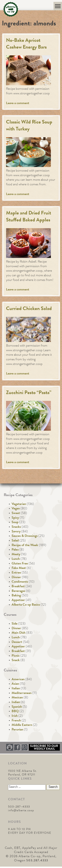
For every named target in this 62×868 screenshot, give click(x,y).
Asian (15, 684)
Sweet (16, 513)
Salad (15, 541)
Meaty (16, 555)
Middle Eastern (22, 725)
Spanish (17, 707)
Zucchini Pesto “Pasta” (29, 393)
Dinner (16, 578)
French (16, 721)
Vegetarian (19, 504)
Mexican (17, 698)
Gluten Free (20, 564)
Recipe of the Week (25, 545)
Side (15, 624)
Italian (16, 689)
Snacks (16, 527)
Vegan (16, 509)
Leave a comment (18, 103)
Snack (16, 660)
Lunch (16, 559)
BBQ (15, 712)
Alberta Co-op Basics (26, 605)
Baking (16, 596)
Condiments (20, 582)
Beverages (18, 591)
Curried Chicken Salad (29, 309)
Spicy (15, 518)
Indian (16, 702)
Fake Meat (19, 568)
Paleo (15, 550)
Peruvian (17, 730)
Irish (15, 716)
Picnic (16, 656)
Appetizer (18, 600)
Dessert (17, 642)
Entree (16, 573)
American (18, 680)
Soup (15, 522)
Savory (16, 532)
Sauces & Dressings (25, 536)
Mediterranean (22, 693)
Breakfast (18, 587)
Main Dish (18, 633)
